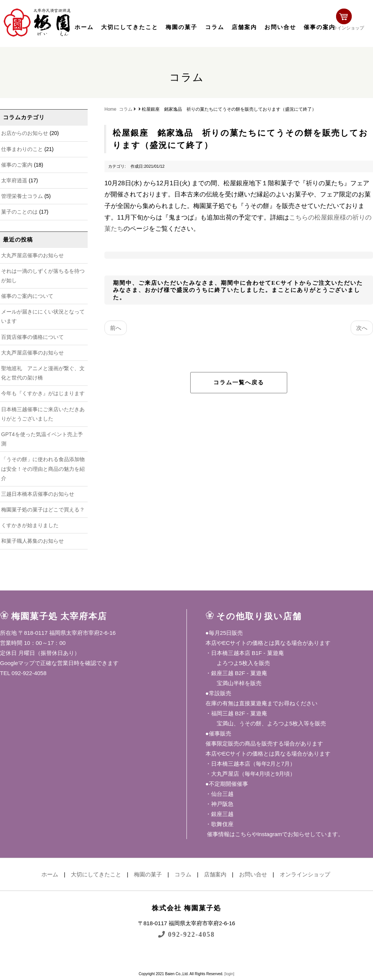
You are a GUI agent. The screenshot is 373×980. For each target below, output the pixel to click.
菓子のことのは (19, 212)
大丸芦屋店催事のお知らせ (32, 255)
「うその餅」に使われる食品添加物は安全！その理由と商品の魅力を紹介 (43, 469)
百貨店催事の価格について (32, 337)
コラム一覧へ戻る (239, 382)
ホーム (84, 27)
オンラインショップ (349, 21)
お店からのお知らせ (25, 133)
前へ (116, 328)
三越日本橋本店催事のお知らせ (38, 494)
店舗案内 (244, 27)
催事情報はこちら (229, 834)
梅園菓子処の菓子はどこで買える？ (43, 510)
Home (110, 109)
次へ (362, 328)
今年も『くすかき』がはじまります (43, 393)
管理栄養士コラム (22, 196)
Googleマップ (17, 663)
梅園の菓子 (181, 27)
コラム (215, 27)
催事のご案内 (17, 165)
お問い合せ (280, 27)
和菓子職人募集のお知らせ (32, 541)
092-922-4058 (186, 934)
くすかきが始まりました (30, 525)
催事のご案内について (27, 296)
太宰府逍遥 (14, 180)
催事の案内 (319, 27)
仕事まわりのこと (22, 149)
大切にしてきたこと (130, 27)
